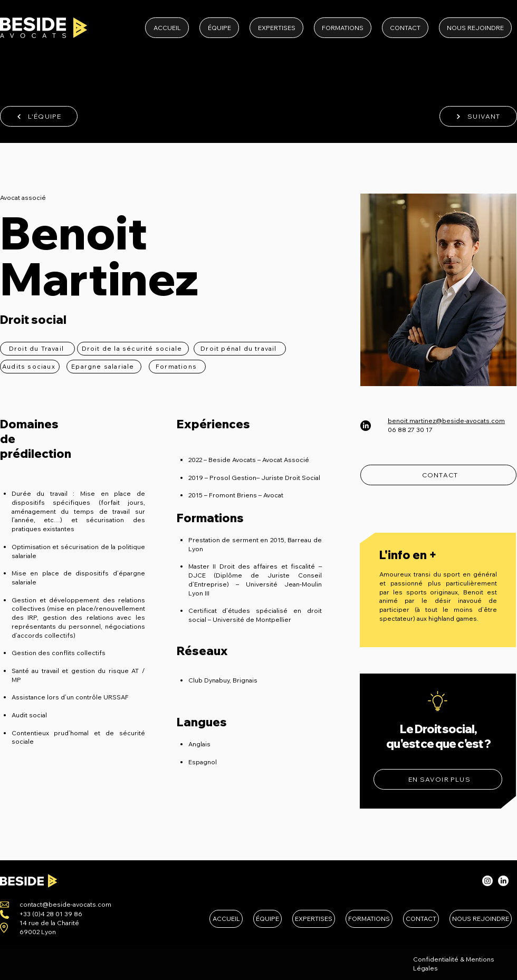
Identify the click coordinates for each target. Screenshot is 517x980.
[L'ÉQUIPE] (39, 116)
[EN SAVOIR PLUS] (438, 779)
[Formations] (177, 367)
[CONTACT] (438, 475)
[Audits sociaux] (30, 367)
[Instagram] (487, 881)
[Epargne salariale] (104, 367)
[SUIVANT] (478, 116)
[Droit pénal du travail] (240, 349)
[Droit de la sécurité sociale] (133, 349)
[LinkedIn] (366, 426)
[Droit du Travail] (37, 349)
